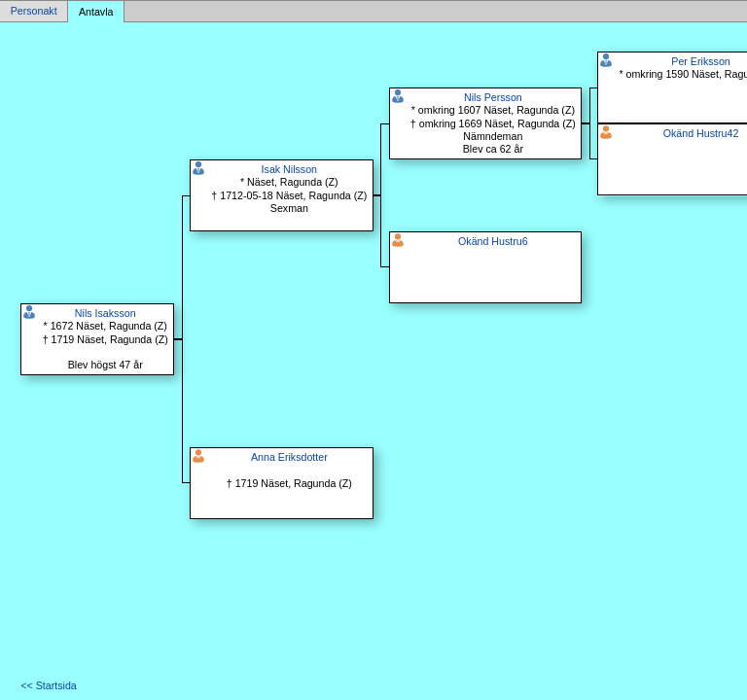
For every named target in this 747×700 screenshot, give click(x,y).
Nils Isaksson (106, 313)
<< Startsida (48, 685)
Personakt (34, 12)
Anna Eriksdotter (289, 457)
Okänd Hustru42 (701, 133)
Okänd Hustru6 (493, 241)
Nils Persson (493, 97)
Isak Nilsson (289, 169)
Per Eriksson (700, 61)
